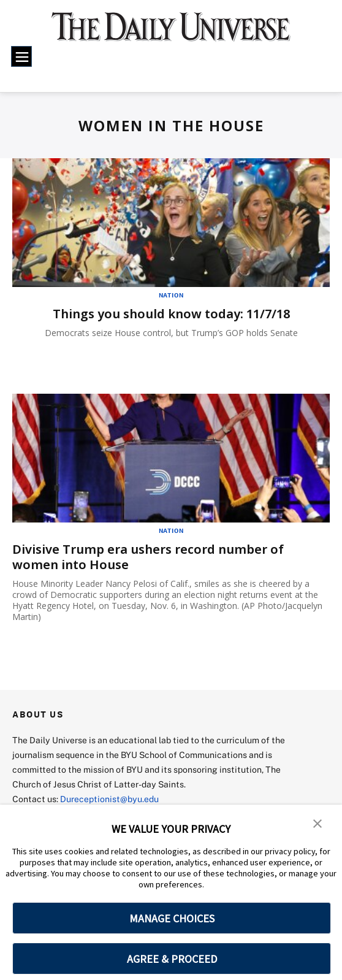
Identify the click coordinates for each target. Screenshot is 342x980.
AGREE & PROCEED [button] (172, 959)
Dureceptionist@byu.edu (109, 799)
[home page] (171, 33)
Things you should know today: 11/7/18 (171, 314)
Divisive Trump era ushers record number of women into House (148, 557)
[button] (317, 822)
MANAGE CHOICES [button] (172, 918)
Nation (171, 295)
